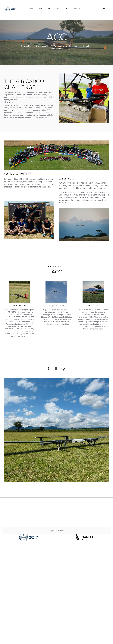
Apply (104, 9)
